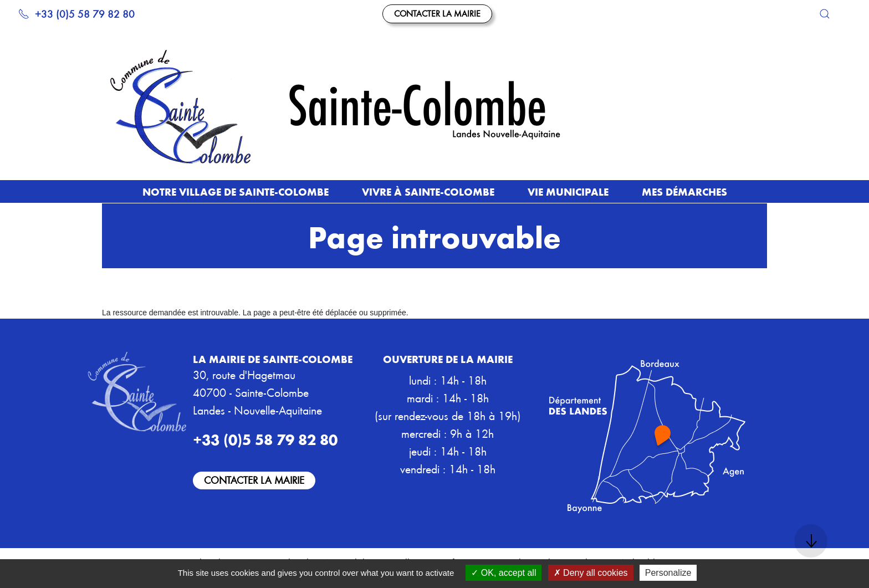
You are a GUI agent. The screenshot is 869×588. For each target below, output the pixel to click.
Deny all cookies (591, 573)
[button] (825, 14)
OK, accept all (503, 573)
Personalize (668, 573)
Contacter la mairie (437, 13)
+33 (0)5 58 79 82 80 (76, 14)
